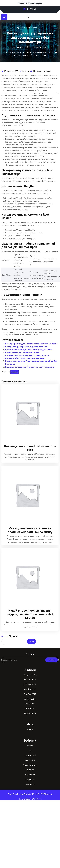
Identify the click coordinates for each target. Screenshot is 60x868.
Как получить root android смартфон (22, 352)
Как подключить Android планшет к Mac (30, 448)
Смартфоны (30, 784)
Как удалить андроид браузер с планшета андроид (30, 367)
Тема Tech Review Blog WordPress (23, 794)
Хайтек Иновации (30, 3)
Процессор (30, 779)
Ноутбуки (30, 770)
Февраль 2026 (30, 675)
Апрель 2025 (30, 713)
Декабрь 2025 (30, 684)
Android (26, 52)
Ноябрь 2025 (30, 689)
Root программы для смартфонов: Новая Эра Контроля (31, 344)
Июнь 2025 (30, 704)
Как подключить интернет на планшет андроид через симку (30, 530)
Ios (30, 750)
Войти (30, 729)
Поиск (13, 636)
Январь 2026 (30, 680)
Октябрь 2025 (30, 694)
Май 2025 (30, 708)
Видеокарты (30, 760)
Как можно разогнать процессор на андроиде (27, 355)
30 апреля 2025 (11, 71)
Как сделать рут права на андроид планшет (26, 347)
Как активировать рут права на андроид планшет (29, 349)
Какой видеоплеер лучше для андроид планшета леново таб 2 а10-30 (30, 614)
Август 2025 (30, 699)
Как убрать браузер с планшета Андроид (25, 358)
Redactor (26, 71)
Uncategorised (30, 755)
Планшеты (30, 775)
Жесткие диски (30, 765)
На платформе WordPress (30, 799)
